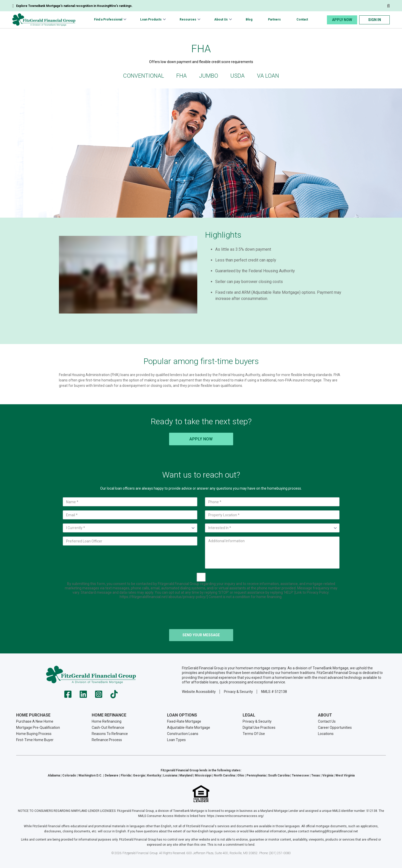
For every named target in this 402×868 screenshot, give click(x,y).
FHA (182, 76)
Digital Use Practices (259, 728)
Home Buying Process (34, 734)
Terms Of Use (254, 734)
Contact (302, 19)
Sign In (375, 20)
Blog (249, 19)
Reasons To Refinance (110, 734)
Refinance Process (107, 740)
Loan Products (151, 19)
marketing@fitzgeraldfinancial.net (334, 831)
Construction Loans (183, 734)
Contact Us (327, 721)
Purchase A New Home (35, 721)
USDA (238, 76)
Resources (188, 19)
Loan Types (176, 740)
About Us (221, 19)
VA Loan (268, 76)
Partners (274, 19)
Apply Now (342, 20)
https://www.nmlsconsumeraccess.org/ (235, 816)
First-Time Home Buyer (35, 740)
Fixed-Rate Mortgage (184, 721)
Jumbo (209, 76)
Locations (326, 734)
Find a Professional (108, 19)
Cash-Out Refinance (108, 728)
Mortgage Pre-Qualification (38, 728)
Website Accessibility (199, 692)
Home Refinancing (107, 721)
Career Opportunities (335, 728)
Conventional (143, 76)
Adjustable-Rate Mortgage (189, 728)
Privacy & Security (238, 692)
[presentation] (201, 615)
